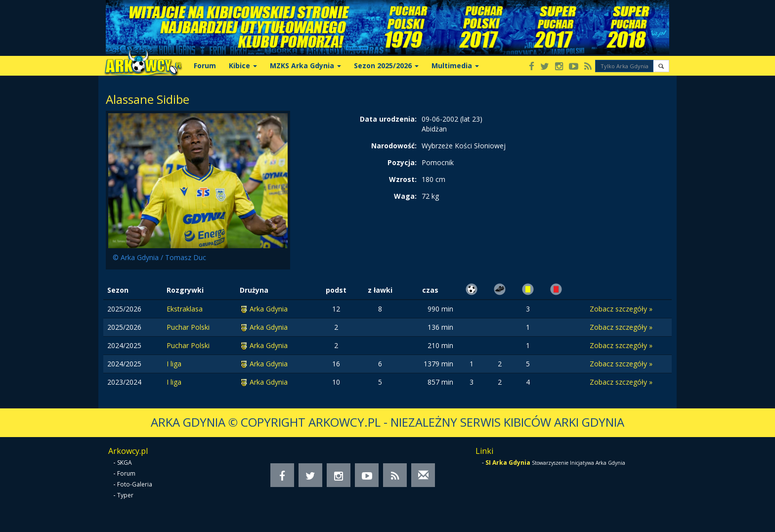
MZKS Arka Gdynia (305, 66)
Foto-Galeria (135, 484)
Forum (205, 66)
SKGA (125, 463)
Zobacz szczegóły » (621, 309)
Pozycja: (402, 162)
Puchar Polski (188, 327)
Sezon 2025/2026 (386, 66)
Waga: (405, 196)
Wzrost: (403, 179)
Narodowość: (394, 146)
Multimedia (455, 66)
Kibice (243, 66)
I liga (174, 364)
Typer (125, 495)
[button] (661, 66)
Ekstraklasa (185, 309)
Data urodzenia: (388, 119)
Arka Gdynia (269, 309)
